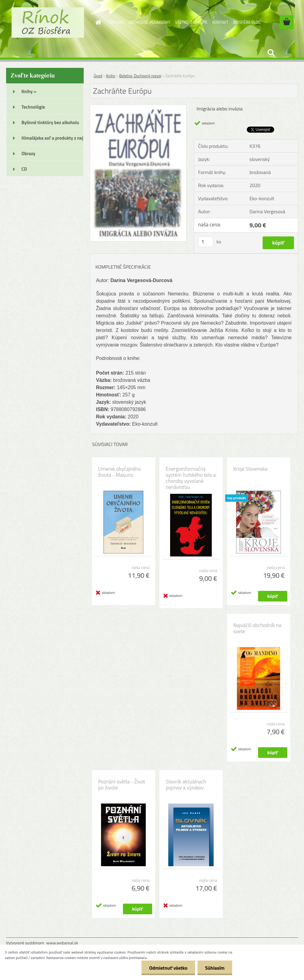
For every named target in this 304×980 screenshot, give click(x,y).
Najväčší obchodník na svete (257, 628)
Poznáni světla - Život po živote (122, 785)
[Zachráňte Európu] (138, 107)
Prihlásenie (255, 5)
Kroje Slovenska (251, 469)
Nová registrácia (281, 5)
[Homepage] (97, 22)
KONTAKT (220, 22)
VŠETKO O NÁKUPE (191, 22)
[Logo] (48, 23)
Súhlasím (215, 968)
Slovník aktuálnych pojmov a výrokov (186, 785)
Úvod (98, 76)
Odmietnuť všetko (168, 968)
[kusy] (206, 242)
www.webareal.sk (62, 943)
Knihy (111, 76)
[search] (271, 53)
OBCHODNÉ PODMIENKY (149, 22)
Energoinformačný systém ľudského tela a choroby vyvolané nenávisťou (191, 478)
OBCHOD (116, 22)
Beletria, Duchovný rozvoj (140, 76)
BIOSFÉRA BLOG (247, 22)
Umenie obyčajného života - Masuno (120, 472)
